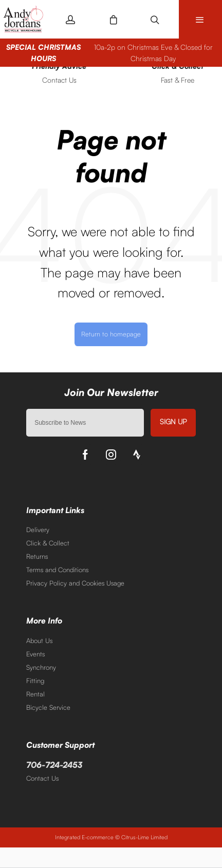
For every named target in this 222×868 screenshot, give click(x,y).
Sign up (173, 421)
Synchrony (41, 667)
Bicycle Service (48, 707)
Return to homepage (111, 334)
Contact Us (42, 778)
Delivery (38, 530)
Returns (37, 556)
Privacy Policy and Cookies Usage (75, 583)
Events (35, 654)
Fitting (35, 681)
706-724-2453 (54, 765)
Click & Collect (48, 543)
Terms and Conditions (57, 570)
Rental (35, 694)
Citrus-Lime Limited (144, 837)
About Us (39, 640)
